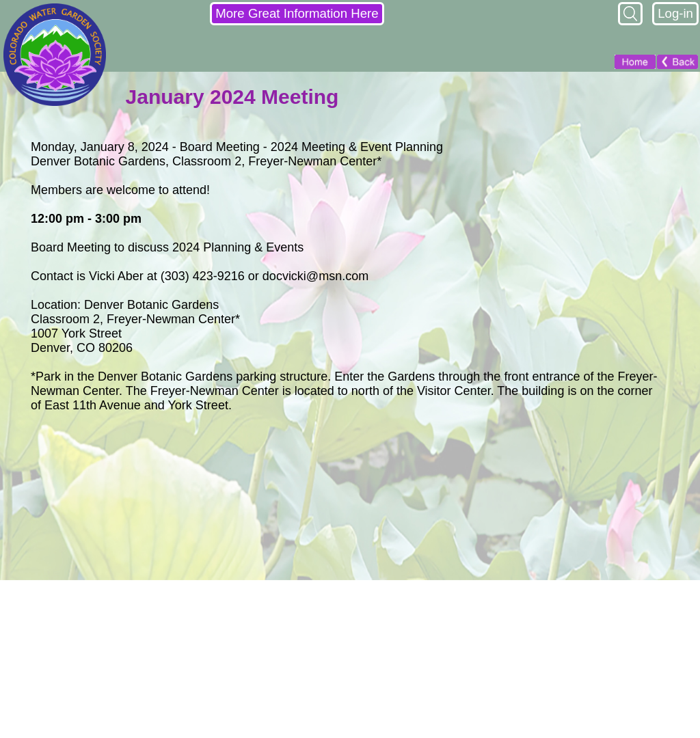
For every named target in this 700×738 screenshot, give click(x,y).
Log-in (675, 13)
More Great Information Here (297, 13)
